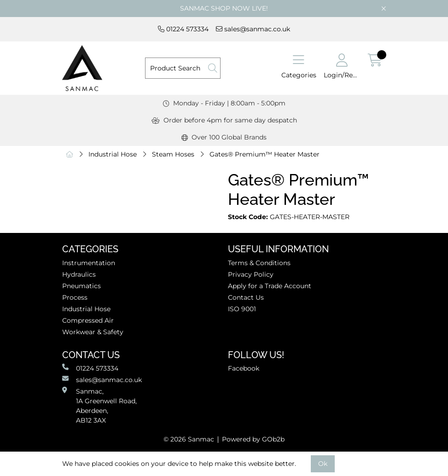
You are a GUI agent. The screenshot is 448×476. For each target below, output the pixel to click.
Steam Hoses (173, 154)
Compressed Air (88, 320)
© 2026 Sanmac (189, 439)
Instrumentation (89, 263)
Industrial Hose (113, 154)
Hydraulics (79, 274)
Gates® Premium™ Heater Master (265, 154)
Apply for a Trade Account (270, 286)
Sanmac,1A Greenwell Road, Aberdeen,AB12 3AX (99, 406)
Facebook (244, 368)
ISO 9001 (242, 309)
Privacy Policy (251, 274)
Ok (323, 464)
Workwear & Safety (93, 332)
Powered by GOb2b (253, 439)
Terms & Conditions (259, 263)
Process (75, 297)
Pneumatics (81, 286)
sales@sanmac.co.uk (253, 29)
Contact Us (246, 297)
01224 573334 (183, 29)
